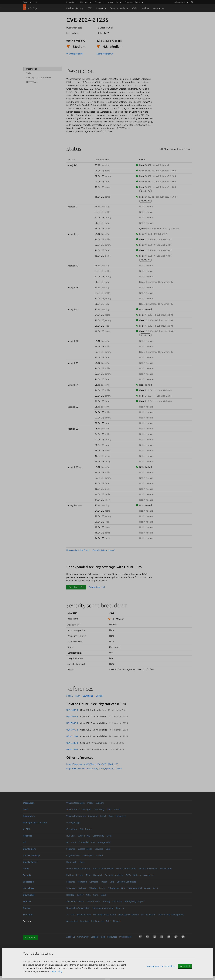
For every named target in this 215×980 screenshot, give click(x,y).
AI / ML (27, 829)
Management (104, 842)
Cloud (26, 869)
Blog (103, 937)
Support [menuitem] (98, 2)
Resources (121, 816)
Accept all (185, 966)
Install (90, 803)
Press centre (125, 937)
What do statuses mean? (103, 550)
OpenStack (29, 803)
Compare (94, 882)
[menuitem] (181, 2)
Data (73, 915)
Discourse (117, 901)
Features (71, 849)
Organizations (73, 855)
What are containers (76, 888)
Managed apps (73, 823)
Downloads (29, 895)
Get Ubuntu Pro (76, 587)
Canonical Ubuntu (31, 2)
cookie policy (56, 971)
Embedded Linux (87, 842)
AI (67, 915)
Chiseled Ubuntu (97, 888)
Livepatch (101, 8)
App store (71, 842)
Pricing (106, 901)
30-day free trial (97, 587)
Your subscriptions (75, 901)
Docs (109, 809)
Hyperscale (72, 862)
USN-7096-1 (72, 710)
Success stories (85, 849)
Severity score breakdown (39, 78)
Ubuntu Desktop (31, 855)
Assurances (159, 8)
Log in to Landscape (127, 882)
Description (32, 69)
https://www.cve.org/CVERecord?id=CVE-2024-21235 (92, 764)
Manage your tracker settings (161, 966)
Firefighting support (135, 901)
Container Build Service (139, 888)
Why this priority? (75, 54)
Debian (99, 696)
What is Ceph (73, 809)
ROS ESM (71, 836)
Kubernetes (29, 816)
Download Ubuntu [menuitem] (133, 2)
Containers (29, 888)
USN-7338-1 (72, 743)
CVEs (135, 8)
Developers (88, 855)
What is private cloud (103, 869)
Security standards (119, 8)
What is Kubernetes (76, 816)
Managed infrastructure (35, 823)
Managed (87, 809)
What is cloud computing (78, 869)
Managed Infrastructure (104, 915)
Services (99, 849)
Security (27, 875)
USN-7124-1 (72, 736)
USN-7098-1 (72, 723)
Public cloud (166, 869)
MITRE (70, 696)
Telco (109, 921)
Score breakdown (105, 54)
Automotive (72, 921)
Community (98, 836)
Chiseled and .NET (116, 888)
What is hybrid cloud (126, 869)
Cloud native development (171, 915)
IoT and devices (148, 915)
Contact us (31, 938)
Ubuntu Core (29, 849)
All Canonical (180, 2)
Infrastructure (84, 915)
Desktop (70, 895)
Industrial (85, 921)
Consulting (99, 809)
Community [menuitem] (113, 2)
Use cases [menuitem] (84, 2)
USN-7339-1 (72, 749)
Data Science (86, 829)
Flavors (100, 855)
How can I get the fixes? (78, 550)
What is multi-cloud (148, 869)
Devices (120, 908)
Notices (145, 8)
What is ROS (84, 836)
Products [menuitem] (70, 2)
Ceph (26, 809)
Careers (95, 937)
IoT (25, 842)
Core (96, 895)
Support (100, 803)
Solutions (28, 915)
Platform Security (75, 8)
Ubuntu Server (30, 862)
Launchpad (88, 696)
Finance (117, 921)
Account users (94, 901)
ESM (90, 8)
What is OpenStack (75, 803)
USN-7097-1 (72, 717)
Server (80, 895)
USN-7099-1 (72, 730)
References (32, 82)
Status (29, 73)
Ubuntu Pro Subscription (78, 908)
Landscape (28, 882)
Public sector (98, 921)
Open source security (128, 915)
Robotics (27, 836)
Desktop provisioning (103, 908)
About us (71, 937)
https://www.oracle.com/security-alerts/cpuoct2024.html (94, 769)
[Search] (192, 2)
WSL (88, 895)
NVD (78, 696)
